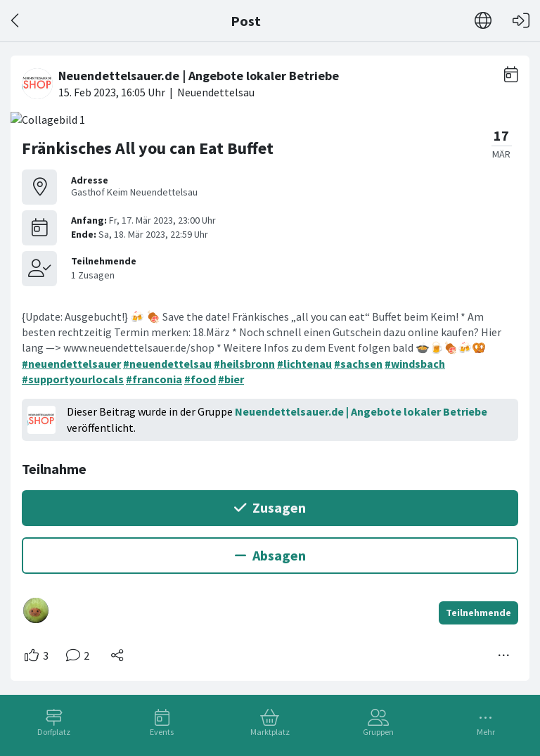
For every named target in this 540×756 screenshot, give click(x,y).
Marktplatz (270, 732)
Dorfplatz (54, 732)
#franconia (154, 379)
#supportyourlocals (73, 379)
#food (200, 379)
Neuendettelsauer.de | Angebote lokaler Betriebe (361, 411)
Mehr (486, 732)
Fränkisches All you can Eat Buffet (148, 148)
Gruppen (378, 732)
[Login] (521, 21)
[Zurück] (16, 21)
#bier (231, 379)
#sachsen (358, 364)
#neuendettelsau (167, 364)
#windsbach (415, 364)
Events (162, 732)
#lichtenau (304, 364)
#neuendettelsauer (71, 364)
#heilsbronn (244, 364)
